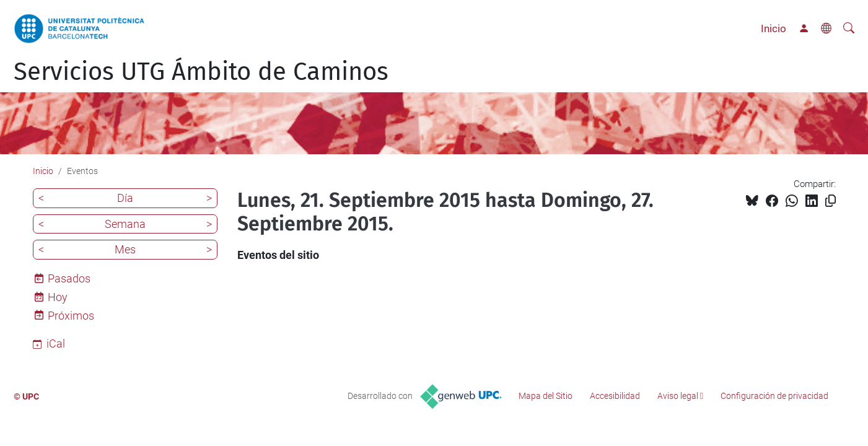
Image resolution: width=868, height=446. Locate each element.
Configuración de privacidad (774, 396)
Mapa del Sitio (546, 396)
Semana (125, 224)
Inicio (774, 28)
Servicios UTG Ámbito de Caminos (201, 72)
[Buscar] (849, 28)
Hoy (58, 297)
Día (125, 198)
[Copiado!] (831, 201)
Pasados (69, 278)
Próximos (71, 316)
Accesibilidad (615, 396)
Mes (125, 249)
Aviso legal (678, 396)
